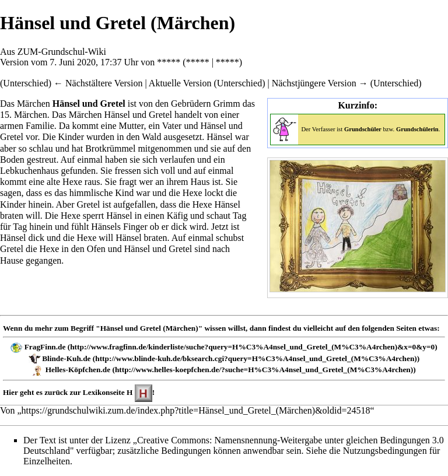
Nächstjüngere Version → (320, 83)
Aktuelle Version (180, 83)
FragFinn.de (45, 347)
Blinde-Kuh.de (66, 358)
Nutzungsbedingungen (385, 451)
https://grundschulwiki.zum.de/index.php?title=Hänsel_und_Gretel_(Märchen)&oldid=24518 (196, 410)
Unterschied (25, 83)
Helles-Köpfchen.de (78, 370)
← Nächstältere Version (98, 83)
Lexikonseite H (108, 392)
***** (169, 62)
